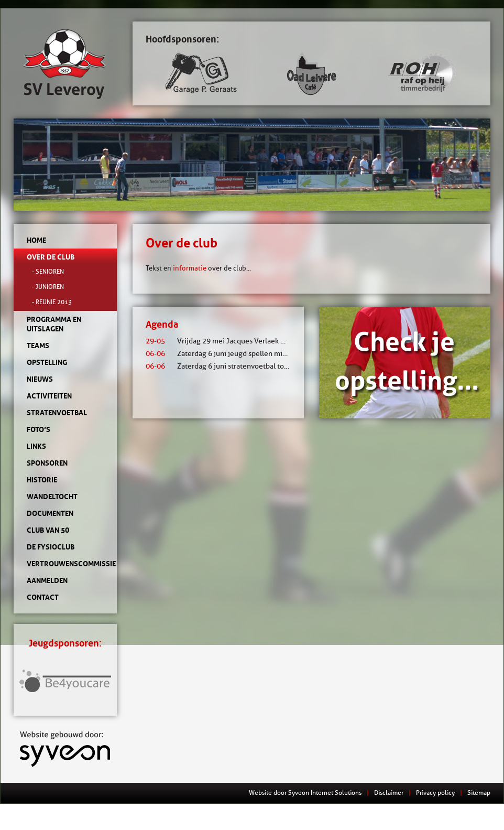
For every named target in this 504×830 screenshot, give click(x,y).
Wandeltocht (52, 497)
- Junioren (48, 287)
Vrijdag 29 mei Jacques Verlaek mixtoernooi (233, 341)
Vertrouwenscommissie (65, 564)
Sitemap (479, 793)
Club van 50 (48, 530)
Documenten (50, 513)
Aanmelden (47, 580)
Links (36, 446)
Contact (43, 597)
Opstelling (47, 362)
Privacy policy (435, 793)
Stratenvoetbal (57, 413)
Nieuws (40, 379)
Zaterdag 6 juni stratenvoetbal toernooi (226, 366)
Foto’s (39, 429)
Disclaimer (389, 793)
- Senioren (48, 271)
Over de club (51, 257)
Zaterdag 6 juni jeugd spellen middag (222, 354)
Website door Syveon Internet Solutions (305, 793)
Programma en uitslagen (54, 324)
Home (36, 240)
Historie (42, 480)
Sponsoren (47, 463)
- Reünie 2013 (52, 302)
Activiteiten (49, 396)
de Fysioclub (51, 547)
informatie (190, 268)
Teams (38, 346)
